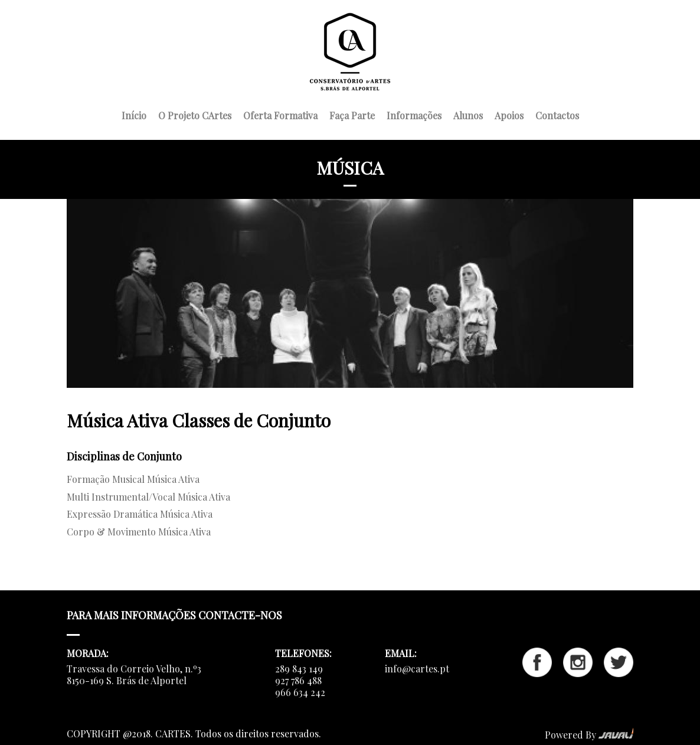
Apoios (509, 114)
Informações (414, 114)
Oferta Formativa (280, 114)
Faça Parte (352, 114)
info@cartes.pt (417, 669)
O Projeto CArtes (195, 114)
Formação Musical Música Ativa (133, 479)
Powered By (589, 735)
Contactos (557, 114)
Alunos (468, 114)
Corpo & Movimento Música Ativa (139, 532)
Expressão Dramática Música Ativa (140, 514)
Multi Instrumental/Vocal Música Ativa (148, 497)
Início (134, 114)
